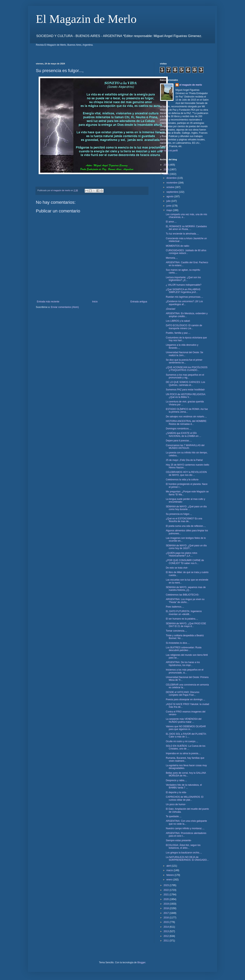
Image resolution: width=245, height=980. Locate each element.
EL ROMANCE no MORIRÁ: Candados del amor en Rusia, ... (186, 228)
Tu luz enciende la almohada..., (182, 234)
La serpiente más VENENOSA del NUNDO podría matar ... (184, 720)
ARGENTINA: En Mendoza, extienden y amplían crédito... (187, 315)
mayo (170, 210)
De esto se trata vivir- (177, 568)
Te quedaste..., (174, 816)
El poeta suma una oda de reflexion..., (186, 526)
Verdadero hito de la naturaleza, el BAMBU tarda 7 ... (184, 786)
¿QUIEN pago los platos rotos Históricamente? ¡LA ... (181, 554)
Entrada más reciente (48, 302)
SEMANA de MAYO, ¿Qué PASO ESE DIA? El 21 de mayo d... (186, 625)
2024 (167, 174)
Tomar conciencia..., (176, 631)
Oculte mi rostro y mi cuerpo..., (182, 741)
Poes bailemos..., (175, 607)
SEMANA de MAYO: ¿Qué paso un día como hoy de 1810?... (186, 547)
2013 (167, 931)
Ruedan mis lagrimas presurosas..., (184, 297)
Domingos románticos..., (179, 429)
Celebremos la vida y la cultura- (182, 480)
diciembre (172, 178)
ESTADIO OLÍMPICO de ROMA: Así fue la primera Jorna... (187, 410)
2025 (167, 170)
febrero (170, 875)
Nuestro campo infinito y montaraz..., (185, 828)
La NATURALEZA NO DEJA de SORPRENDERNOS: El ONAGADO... (187, 859)
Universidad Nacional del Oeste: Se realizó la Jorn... (184, 354)
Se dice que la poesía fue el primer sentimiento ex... (184, 361)
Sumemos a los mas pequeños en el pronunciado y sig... (185, 376)
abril (169, 866)
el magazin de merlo (191, 85)
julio (169, 201)
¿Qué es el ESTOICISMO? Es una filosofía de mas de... (184, 520)
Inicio (95, 302)
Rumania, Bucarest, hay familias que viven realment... (185, 759)
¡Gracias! (171, 309)
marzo (170, 870)
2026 (167, 165)
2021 (167, 895)
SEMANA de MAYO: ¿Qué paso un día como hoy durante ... (186, 508)
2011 (167, 941)
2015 (167, 922)
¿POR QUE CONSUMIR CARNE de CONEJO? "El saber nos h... (185, 562)
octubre (171, 187)
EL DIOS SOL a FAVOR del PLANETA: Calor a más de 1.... (186, 735)
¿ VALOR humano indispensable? (184, 285)
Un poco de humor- (176, 804)
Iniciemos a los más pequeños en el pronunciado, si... (185, 671)
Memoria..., (172, 258)
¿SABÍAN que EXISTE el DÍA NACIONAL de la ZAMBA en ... (183, 434)
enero (170, 880)
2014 (167, 927)
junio (169, 206)
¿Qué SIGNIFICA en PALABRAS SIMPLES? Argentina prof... (183, 291)
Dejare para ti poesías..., (179, 441)
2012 (167, 936)
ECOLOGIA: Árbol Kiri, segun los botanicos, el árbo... (183, 847)
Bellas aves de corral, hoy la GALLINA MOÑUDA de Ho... (186, 774)
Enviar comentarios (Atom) (65, 307)
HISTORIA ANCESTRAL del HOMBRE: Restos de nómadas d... (186, 422)
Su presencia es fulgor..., (179, 514)
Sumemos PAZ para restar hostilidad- (185, 390)
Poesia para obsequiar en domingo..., (185, 699)
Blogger (141, 962)
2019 (167, 904)
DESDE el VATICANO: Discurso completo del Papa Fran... (183, 694)
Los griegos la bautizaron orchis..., (184, 853)
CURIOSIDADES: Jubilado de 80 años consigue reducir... (186, 252)
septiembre (173, 192)
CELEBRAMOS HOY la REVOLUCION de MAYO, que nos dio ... (186, 473)
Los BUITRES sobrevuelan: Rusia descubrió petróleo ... (184, 649)
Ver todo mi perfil (169, 151)
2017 (167, 913)
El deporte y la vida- (176, 792)
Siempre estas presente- (179, 840)
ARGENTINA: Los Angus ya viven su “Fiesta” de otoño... (185, 601)
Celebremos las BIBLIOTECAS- (182, 595)
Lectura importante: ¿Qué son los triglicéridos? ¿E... (183, 279)
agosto (170, 196)
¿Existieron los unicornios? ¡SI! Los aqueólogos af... (184, 303)
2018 (167, 908)
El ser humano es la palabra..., (182, 619)
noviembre (172, 183)
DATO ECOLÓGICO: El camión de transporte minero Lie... (184, 327)
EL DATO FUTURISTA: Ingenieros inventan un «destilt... (184, 613)
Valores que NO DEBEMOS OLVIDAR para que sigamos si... (186, 728)
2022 (167, 890)
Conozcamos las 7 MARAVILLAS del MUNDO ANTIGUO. (185, 447)
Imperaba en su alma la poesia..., (183, 753)
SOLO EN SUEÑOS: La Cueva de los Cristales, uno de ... (186, 747)
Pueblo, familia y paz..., (178, 333)
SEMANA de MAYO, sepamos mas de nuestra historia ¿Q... (186, 589)
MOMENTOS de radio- (178, 246)
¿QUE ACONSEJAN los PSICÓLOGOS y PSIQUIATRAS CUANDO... (187, 369)
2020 (167, 899)
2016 (167, 918)
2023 (167, 885)
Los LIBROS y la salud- (178, 321)
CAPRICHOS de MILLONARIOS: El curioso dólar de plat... (185, 798)
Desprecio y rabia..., (176, 780)
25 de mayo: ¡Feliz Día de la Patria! (184, 460)
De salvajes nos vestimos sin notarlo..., (186, 417)
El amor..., (171, 222)
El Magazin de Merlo (86, 19)
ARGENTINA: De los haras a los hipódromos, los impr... (183, 664)
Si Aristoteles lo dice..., (178, 643)
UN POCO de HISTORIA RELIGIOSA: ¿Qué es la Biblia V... (186, 396)
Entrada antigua (139, 302)
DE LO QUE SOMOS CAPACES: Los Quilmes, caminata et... (185, 383)
